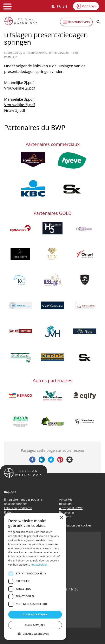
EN (65, 6)
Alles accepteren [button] (35, 614)
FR (59, 6)
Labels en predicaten (18, 508)
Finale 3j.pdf (15, 110)
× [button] (61, 518)
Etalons (9, 512)
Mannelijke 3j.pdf (19, 99)
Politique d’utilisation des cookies (69, 525)
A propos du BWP (71, 508)
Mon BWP (89, 6)
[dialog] (35, 577)
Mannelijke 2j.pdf (19, 83)
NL (53, 6)
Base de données (16, 504)
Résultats (65, 504)
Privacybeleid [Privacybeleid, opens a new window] (39, 565)
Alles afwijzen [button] (35, 625)
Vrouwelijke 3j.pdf (20, 105)
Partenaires (67, 512)
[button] (35, 634)
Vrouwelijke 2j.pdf (20, 88)
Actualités (66, 499)
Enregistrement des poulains (23, 499)
